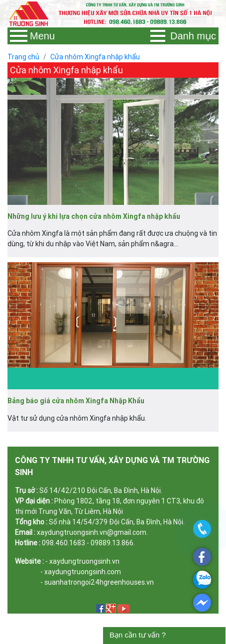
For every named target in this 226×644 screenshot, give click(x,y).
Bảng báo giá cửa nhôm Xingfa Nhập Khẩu (76, 401)
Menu (32, 36)
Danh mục (183, 36)
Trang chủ (23, 57)
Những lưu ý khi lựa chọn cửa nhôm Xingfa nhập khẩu (94, 216)
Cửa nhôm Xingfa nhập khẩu (95, 57)
